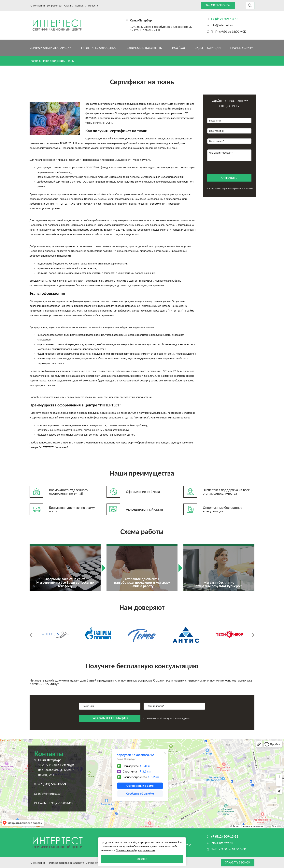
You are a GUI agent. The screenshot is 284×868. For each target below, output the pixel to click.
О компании (38, 6)
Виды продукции (208, 48)
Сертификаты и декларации (51, 48)
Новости (93, 6)
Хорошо (142, 859)
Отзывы (69, 6)
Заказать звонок (218, 5)
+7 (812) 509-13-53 (225, 19)
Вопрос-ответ (55, 6)
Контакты (81, 6)
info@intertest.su (222, 25)
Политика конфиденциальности (65, 863)
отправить (229, 178)
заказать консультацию (110, 718)
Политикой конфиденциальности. (136, 850)
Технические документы (144, 48)
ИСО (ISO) (179, 48)
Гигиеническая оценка (98, 48)
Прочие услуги (242, 48)
